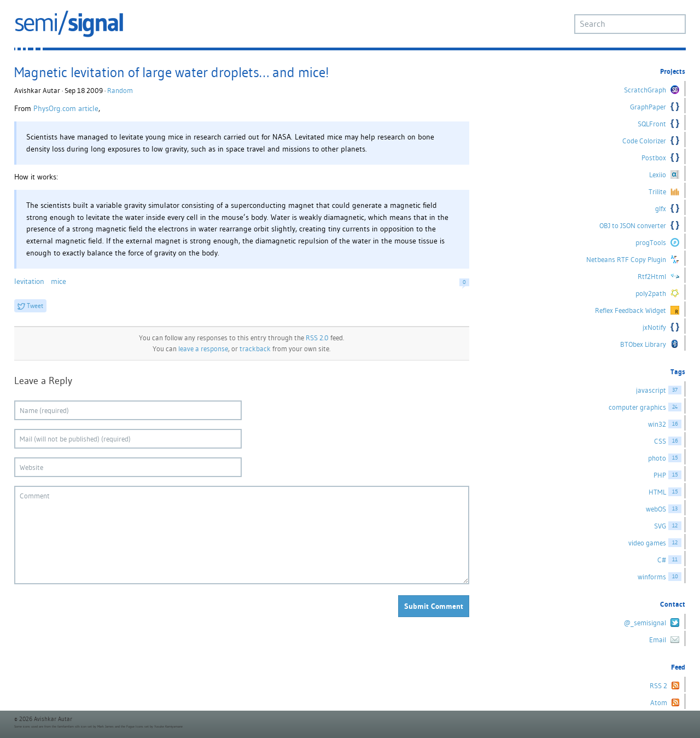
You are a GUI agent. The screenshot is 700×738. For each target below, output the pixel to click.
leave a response (203, 349)
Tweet (35, 306)
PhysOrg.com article (66, 108)
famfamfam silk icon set (75, 727)
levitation (29, 281)
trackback (255, 349)
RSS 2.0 (317, 338)
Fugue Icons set (138, 727)
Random (120, 91)
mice (59, 281)
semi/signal (69, 24)
